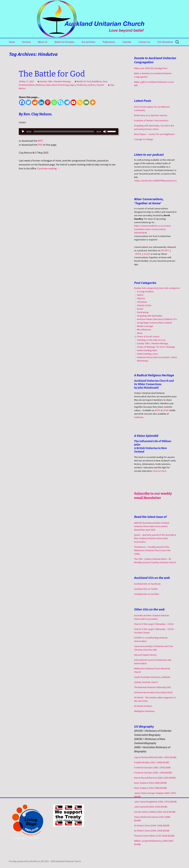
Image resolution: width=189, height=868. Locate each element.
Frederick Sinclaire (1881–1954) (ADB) (152, 767)
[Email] (86, 102)
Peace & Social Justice (148, 336)
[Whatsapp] (54, 102)
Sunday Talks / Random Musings (55, 81)
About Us (43, 42)
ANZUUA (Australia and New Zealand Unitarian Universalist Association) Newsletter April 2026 (152, 526)
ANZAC (140, 295)
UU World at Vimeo (143, 706)
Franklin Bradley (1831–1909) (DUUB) (152, 762)
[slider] (64, 131)
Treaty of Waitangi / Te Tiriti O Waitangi (156, 347)
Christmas (142, 302)
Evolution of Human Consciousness (151, 120)
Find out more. (160, 471)
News (140, 333)
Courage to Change (144, 139)
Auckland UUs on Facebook (147, 584)
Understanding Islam (147, 350)
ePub (166, 410)
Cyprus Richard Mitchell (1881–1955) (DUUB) (155, 757)
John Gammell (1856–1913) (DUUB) (151, 807)
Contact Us (144, 42)
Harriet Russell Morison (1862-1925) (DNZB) (155, 778)
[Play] (23, 131)
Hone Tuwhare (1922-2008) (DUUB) (150, 788)
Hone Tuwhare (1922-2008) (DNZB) (150, 783)
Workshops (143, 361)
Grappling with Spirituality (150, 316)
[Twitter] (28, 102)
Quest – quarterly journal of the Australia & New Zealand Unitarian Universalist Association (155, 538)
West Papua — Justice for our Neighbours (154, 134)
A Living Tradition (145, 291)
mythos (92, 85)
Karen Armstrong (60, 85)
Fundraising (143, 312)
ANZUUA (141, 298)
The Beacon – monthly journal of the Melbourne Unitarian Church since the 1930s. (152, 550)
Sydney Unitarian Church (146, 682)
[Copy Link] (80, 102)
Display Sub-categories (146, 288)
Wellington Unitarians (144, 711)
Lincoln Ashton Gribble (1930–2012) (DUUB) (155, 812)
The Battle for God (52, 74)
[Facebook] (22, 102)
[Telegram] (67, 102)
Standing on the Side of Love (151, 340)
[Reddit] (35, 102)
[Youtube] (73, 102)
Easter (140, 309)
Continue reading (49, 168)
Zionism (100, 85)
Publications (109, 42)
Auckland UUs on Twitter (146, 589)
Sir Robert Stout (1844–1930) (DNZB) (152, 825)
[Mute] (105, 131)
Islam (48, 85)
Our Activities (88, 42)
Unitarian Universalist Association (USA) (153, 692)
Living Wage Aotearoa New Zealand (154, 323)
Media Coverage (145, 326)
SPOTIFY (165, 250)
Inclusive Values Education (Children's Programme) (162, 319)
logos (73, 85)
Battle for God (84, 81)
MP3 (40, 141)
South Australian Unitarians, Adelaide (152, 677)
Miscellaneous (144, 330)
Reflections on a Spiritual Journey (151, 115)
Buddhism (97, 81)
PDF (40, 145)
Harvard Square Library (145, 655)
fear (105, 81)
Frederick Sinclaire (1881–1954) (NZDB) (153, 773)
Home (12, 42)
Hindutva (40, 85)
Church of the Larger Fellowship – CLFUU (154, 624)
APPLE (138, 254)
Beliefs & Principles (65, 42)
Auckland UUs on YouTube (147, 594)
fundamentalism (27, 85)
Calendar (127, 42)
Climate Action (144, 305)
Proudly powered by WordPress (25, 861)
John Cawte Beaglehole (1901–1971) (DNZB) (155, 802)
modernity (82, 85)
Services (26, 42)
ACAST (147, 254)
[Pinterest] (48, 102)
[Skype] (61, 102)
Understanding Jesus (148, 354)
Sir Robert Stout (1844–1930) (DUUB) (152, 831)
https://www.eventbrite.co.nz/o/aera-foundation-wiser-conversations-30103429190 (153, 229)
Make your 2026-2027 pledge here (151, 68)
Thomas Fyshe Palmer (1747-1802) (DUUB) (154, 836)
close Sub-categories (169, 288)
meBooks (139, 417)
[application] (69, 131)
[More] (93, 102)
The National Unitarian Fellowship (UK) (152, 687)
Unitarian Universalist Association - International (160, 357)
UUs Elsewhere (165, 42)
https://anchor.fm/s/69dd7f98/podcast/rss (156, 181)
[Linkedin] (41, 102)
